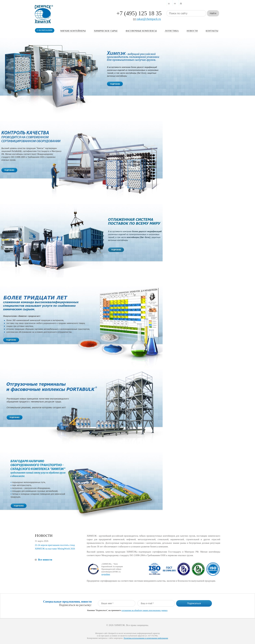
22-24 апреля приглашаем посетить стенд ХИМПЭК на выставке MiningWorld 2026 (55, 547)
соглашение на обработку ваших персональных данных (144, 610)
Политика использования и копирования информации (146, 638)
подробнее (106, 574)
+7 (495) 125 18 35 (139, 13)
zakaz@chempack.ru (149, 19)
